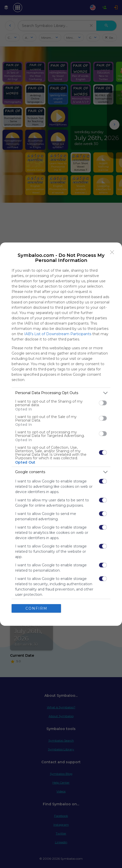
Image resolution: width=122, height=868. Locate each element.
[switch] (103, 403)
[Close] (112, 252)
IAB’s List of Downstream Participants (58, 334)
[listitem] (61, 393)
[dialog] (61, 434)
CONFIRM (36, 608)
